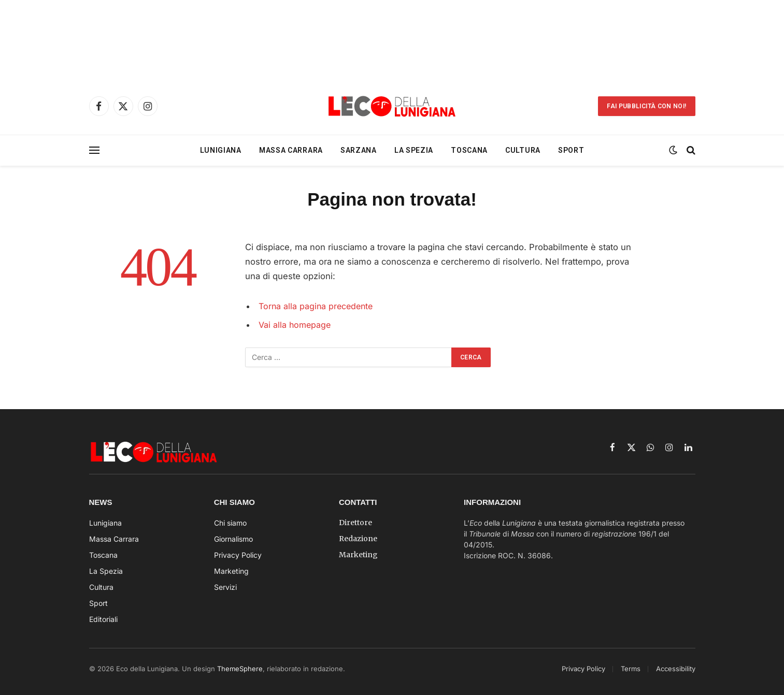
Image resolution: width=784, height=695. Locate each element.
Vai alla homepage (296, 325)
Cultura (523, 150)
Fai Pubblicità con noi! (646, 106)
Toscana (469, 150)
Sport (571, 150)
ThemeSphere (240, 669)
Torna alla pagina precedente (318, 306)
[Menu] (94, 150)
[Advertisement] (392, 39)
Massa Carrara (291, 150)
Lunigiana (221, 150)
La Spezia (414, 150)
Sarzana (359, 150)
